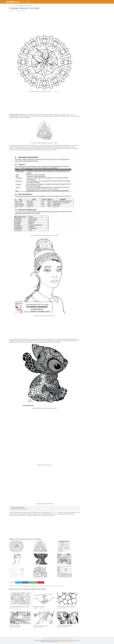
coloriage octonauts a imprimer (38, 586)
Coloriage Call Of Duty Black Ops (64, 626)
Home (27, 2)
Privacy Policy (65, 638)
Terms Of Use (55, 638)
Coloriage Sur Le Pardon (39, 607)
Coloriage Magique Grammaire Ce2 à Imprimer (20, 607)
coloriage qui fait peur (49, 586)
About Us (60, 638)
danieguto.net (17, 2)
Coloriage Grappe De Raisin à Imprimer (66, 607)
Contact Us (44, 638)
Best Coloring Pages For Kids (68, 642)
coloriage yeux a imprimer (59, 586)
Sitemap (70, 638)
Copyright (49, 638)
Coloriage (32, 2)
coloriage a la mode (15, 586)
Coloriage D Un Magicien (15, 626)
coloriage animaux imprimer (25, 586)
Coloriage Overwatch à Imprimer (41, 626)
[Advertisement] (44, 23)
